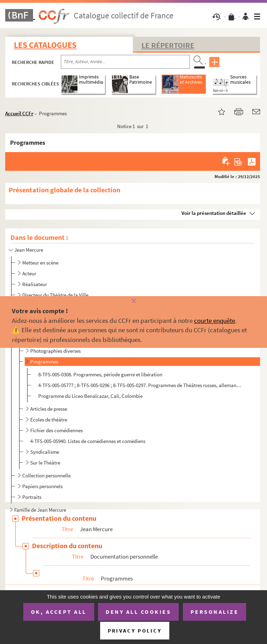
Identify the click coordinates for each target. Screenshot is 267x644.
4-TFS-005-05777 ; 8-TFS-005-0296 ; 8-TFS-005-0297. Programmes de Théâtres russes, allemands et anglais (141, 385)
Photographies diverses (55, 351)
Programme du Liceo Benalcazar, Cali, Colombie (90, 396)
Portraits (32, 497)
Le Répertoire (168, 45)
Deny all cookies (138, 612)
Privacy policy (135, 631)
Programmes (44, 362)
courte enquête (215, 320)
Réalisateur (35, 284)
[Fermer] (133, 301)
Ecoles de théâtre (49, 420)
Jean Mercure (29, 250)
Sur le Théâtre (45, 463)
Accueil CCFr (19, 113)
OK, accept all (59, 612)
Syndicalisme (45, 452)
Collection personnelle (46, 475)
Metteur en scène (40, 263)
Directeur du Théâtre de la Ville (55, 295)
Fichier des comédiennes (56, 430)
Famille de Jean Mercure (40, 510)
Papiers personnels (42, 486)
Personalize (215, 612)
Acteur (29, 273)
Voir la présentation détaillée (214, 213)
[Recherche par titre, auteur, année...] (125, 62)
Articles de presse (49, 409)
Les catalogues (45, 45)
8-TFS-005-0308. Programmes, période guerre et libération (100, 374)
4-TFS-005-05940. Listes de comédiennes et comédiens (88, 441)
